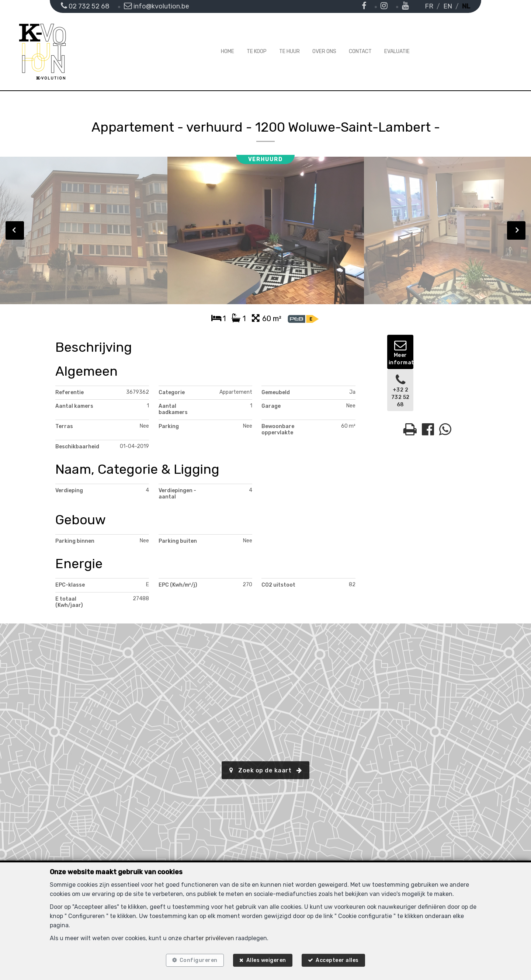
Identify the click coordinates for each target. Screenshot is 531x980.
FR (429, 6)
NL (466, 6)
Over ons (324, 51)
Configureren (195, 959)
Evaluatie (397, 51)
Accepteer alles (341, 959)
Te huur (289, 51)
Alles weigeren (266, 959)
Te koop (257, 51)
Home (228, 51)
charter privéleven (209, 935)
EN (448, 6)
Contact (360, 51)
